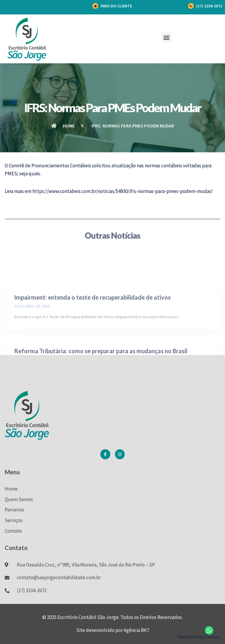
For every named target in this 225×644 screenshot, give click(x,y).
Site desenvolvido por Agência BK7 (113, 630)
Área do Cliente (116, 6)
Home (11, 489)
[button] (166, 37)
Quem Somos (19, 499)
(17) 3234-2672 (209, 6)
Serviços (14, 520)
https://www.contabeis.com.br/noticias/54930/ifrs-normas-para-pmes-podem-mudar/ (122, 191)
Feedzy (212, 637)
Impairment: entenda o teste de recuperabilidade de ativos (92, 317)
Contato (13, 531)
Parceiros (14, 510)
